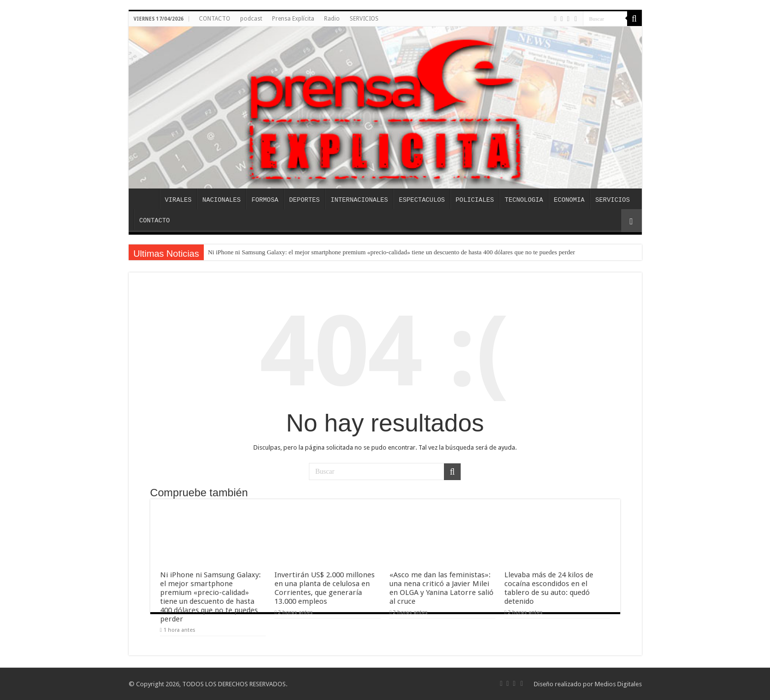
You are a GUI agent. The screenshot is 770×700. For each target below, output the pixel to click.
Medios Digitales (618, 684)
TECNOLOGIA (524, 200)
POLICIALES (475, 200)
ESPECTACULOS (422, 200)
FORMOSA (265, 200)
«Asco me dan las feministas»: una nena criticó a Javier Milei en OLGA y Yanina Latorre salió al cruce (441, 588)
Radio (332, 19)
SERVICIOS (364, 19)
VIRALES (179, 200)
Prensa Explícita (293, 19)
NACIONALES (221, 200)
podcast (251, 19)
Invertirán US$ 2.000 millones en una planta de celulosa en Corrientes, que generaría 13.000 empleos (325, 588)
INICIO (146, 199)
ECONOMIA (569, 200)
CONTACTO (215, 19)
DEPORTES (304, 200)
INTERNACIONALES (359, 200)
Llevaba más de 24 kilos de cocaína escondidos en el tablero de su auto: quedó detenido (549, 588)
